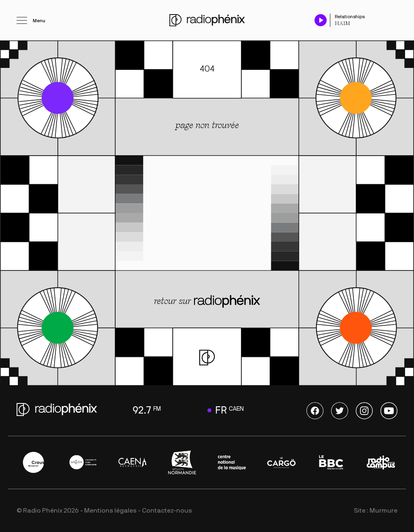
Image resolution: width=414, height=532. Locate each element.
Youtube (389, 411)
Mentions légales (110, 511)
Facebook (315, 411)
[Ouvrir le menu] (31, 20)
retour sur (207, 301)
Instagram (364, 411)
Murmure (383, 511)
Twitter (340, 411)
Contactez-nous (167, 511)
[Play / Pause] (321, 20)
